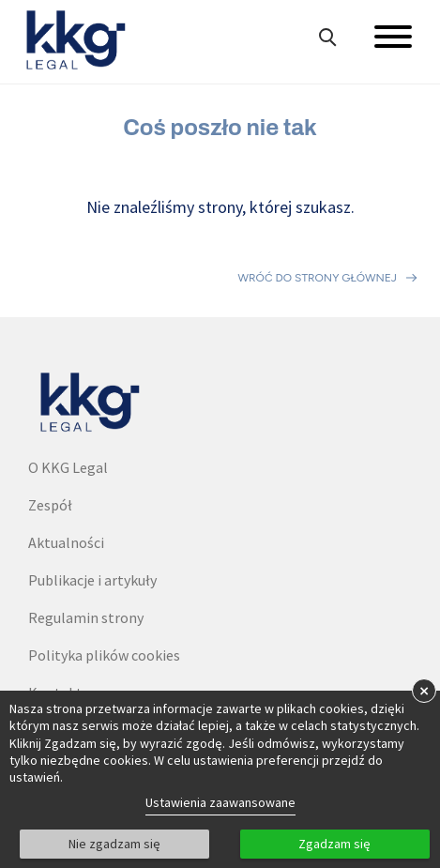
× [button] (424, 690)
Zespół (50, 505)
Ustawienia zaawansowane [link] (220, 802)
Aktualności (66, 542)
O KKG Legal (68, 467)
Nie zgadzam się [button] (114, 844)
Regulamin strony (86, 617)
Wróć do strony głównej (318, 278)
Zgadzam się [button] (334, 844)
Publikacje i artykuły (92, 580)
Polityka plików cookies (104, 655)
